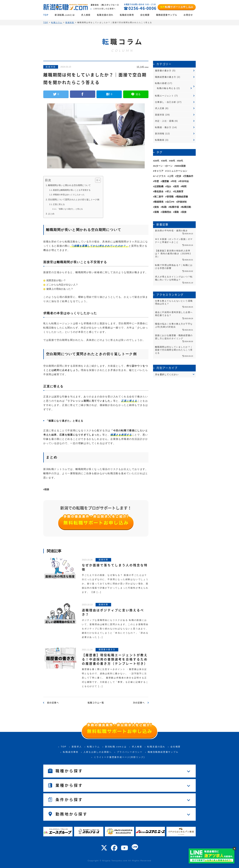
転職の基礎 (161, 83)
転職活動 (186, 207)
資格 (157, 207)
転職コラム (93, 747)
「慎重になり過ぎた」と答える (70, 209)
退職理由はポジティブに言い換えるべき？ (113, 612)
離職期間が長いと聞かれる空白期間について (69, 185)
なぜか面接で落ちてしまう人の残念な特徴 (115, 567)
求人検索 (86, 15)
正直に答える (59, 204)
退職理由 (167, 212)
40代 (173, 161)
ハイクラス (160, 176)
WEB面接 (181, 166)
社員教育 (179, 191)
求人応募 (160, 108)
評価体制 (182, 202)
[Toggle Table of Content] (96, 180)
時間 (184, 186)
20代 (157, 161)
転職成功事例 (127, 15)
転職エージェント (164, 96)
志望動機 (159, 186)
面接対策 (51, 67)
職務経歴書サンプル (167, 15)
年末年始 (184, 181)
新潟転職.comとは (65, 15)
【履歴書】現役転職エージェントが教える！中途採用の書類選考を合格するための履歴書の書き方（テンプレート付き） (115, 659)
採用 (177, 186)
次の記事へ (139, 703)
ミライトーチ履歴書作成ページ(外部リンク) (119, 757)
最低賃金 (159, 191)
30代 (165, 161)
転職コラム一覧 (96, 703)
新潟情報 (160, 134)
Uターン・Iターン (163, 166)
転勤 (164, 207)
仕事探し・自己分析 (166, 102)
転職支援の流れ (105, 15)
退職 (157, 212)
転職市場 (174, 207)
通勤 (177, 212)
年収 (174, 181)
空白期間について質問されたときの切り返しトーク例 (74, 200)
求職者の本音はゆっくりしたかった (69, 195)
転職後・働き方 (163, 127)
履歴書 (165, 181)
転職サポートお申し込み (177, 7)
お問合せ (188, 15)
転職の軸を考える (166, 88)
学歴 (157, 181)
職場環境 (159, 202)
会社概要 (145, 15)
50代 (180, 161)
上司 (171, 176)
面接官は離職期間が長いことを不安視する (72, 190)
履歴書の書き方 (163, 71)
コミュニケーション (177, 171)
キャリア (159, 171)
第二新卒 (159, 197)
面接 (47, 489)
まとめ (51, 214)
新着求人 (77, 747)
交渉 (179, 176)
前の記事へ (53, 703)
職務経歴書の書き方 (166, 77)
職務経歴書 (182, 197)
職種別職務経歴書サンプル (163, 752)
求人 (169, 191)
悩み (169, 186)
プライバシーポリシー (130, 752)
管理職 (170, 197)
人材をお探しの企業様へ (98, 752)
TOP (46, 15)
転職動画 (160, 140)
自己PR (170, 202)
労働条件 (189, 176)
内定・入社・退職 (164, 121)
